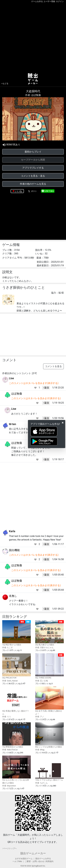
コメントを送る (53, 366)
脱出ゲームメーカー (33, 853)
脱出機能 (14, 550)
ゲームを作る (37, 1)
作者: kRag (40, 750)
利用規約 (50, 861)
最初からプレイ (33, 152)
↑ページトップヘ (9, 848)
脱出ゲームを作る (43, 859)
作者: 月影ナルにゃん (44, 647)
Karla (12, 531)
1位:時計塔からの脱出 (16, 633)
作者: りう (7, 717)
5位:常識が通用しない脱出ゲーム (16, 701)
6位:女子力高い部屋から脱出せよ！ (49, 701)
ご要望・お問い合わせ (34, 861)
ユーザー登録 (49, 1)
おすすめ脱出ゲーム (24, 859)
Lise (11, 378)
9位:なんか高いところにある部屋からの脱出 (16, 770)
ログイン (60, 1)
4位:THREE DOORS (49, 666)
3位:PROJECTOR (16, 666)
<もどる (5, 83)
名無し (13, 596)
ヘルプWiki (17, 861)
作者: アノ (40, 717)
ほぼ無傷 (17, 394)
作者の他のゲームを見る (33, 184)
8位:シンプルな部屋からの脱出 (49, 735)
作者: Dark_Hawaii (10, 681)
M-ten (13, 424)
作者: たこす (8, 647)
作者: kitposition (9, 786)
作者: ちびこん (42, 783)
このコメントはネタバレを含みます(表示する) (34, 383)
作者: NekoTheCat (10, 750)
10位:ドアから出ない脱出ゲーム (49, 768)
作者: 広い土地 (42, 681)
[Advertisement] (33, 37)
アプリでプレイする (33, 168)
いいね (18, 191)
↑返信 (46, 388)
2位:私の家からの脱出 (49, 633)
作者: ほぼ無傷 (33, 95)
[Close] (63, 423)
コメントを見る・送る (33, 176)
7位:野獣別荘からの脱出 (16, 735)
